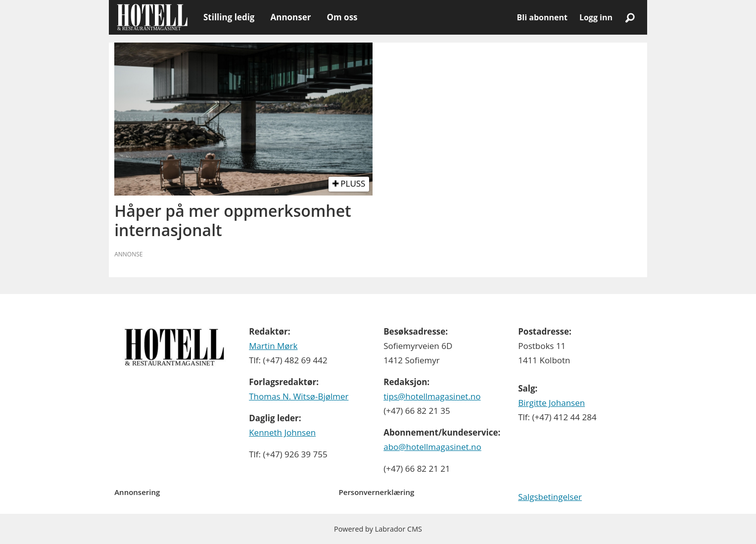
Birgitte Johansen (551, 403)
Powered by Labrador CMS (378, 529)
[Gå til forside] (152, 17)
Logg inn (596, 17)
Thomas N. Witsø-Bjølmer (299, 396)
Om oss (342, 17)
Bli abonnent (542, 17)
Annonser (290, 17)
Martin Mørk (273, 346)
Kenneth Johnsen (282, 432)
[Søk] (630, 17)
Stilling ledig (229, 17)
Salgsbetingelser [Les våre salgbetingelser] (550, 497)
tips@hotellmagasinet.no (432, 396)
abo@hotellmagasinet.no (432, 447)
